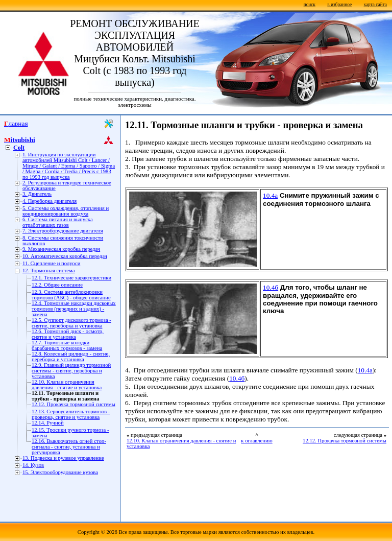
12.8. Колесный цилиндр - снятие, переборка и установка (71, 357)
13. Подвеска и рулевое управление (63, 458)
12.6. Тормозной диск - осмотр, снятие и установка (68, 334)
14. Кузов (33, 465)
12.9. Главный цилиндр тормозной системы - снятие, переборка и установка (71, 371)
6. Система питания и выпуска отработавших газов (58, 222)
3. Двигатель (37, 194)
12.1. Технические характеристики (71, 278)
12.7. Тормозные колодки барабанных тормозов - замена (67, 345)
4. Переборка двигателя (50, 201)
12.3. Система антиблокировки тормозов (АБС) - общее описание (71, 295)
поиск (310, 5)
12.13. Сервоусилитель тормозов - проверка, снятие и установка (71, 414)
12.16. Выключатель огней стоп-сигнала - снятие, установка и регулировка (69, 447)
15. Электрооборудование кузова (60, 472)
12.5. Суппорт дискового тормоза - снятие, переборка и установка (71, 323)
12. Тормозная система (48, 270)
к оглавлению (256, 441)
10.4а (270, 195)
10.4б (271, 287)
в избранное (339, 5)
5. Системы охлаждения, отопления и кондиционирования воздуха (66, 211)
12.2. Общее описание (57, 285)
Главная (16, 123)
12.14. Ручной (48, 423)
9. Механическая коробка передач (61, 249)
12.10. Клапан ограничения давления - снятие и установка (67, 385)
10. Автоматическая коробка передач (65, 256)
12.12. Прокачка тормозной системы (73, 404)
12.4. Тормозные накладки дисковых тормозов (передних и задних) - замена (74, 309)
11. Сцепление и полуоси (51, 263)
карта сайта (375, 5)
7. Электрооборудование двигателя (63, 231)
